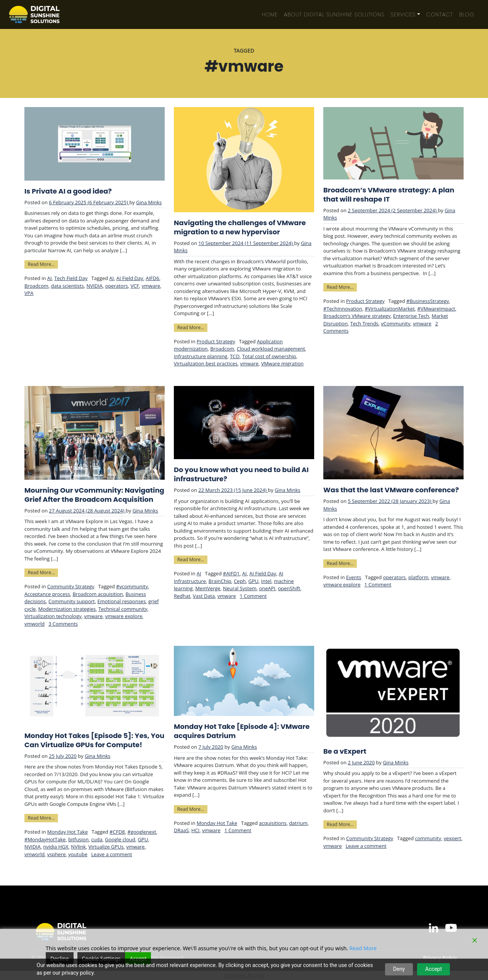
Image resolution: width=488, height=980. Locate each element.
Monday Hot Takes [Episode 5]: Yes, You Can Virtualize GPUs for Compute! (94, 740)
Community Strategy (71, 586)
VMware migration (282, 363)
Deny (399, 969)
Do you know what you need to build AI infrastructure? (241, 474)
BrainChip (220, 581)
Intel (266, 581)
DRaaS (181, 830)
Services (403, 14)
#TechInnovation (343, 309)
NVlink (78, 847)
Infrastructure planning (201, 356)
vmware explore (124, 616)
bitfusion (79, 839)
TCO (235, 356)
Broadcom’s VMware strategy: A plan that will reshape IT (389, 195)
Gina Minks (149, 202)
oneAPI (267, 588)
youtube (78, 854)
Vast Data (204, 596)
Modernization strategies (67, 609)
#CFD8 (117, 832)
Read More (363, 948)
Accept (433, 969)
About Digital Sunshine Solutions (334, 14)
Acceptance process (47, 594)
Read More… (43, 264)
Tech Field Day (71, 278)
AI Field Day (130, 278)
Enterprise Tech (411, 316)
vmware (151, 286)
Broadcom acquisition (98, 594)
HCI (195, 830)
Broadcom (36, 286)
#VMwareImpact (436, 309)
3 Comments (63, 624)
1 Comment (253, 596)
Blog (467, 14)
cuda (97, 839)
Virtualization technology (53, 616)
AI (50, 278)
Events (354, 577)
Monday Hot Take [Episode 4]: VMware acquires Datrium (242, 731)
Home (270, 14)
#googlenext (142, 832)
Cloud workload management (271, 349)
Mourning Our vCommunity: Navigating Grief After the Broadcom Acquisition (94, 495)
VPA (29, 293)
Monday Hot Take (67, 832)
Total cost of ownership (269, 356)
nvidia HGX (56, 847)
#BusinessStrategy (428, 301)
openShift (289, 588)
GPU (253, 581)
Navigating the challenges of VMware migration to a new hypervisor (240, 227)
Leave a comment (112, 854)
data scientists (67, 286)
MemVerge (208, 588)
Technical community (123, 609)
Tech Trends (364, 323)
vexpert (453, 838)
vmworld (35, 624)
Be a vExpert (345, 751)
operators (117, 286)
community (428, 838)
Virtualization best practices (206, 363)
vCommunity (396, 323)
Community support (72, 601)
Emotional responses (121, 601)
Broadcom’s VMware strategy (357, 316)
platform (418, 577)
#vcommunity (132, 586)
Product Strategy (216, 341)
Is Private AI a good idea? (68, 191)
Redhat (182, 596)
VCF (135, 286)
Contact (440, 14)
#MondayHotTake (45, 839)
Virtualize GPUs (106, 847)
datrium (298, 823)
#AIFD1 (231, 573)
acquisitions (273, 823)
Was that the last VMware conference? (391, 490)
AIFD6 (152, 278)
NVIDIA (95, 286)
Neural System (240, 588)
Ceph (240, 581)
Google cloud (120, 839)
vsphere (57, 854)
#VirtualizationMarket (390, 309)
